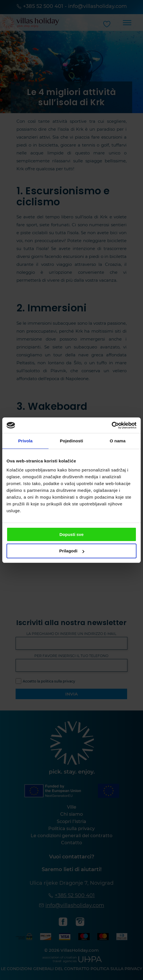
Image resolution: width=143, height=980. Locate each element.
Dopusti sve (71, 534)
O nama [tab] (118, 441)
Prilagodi (72, 551)
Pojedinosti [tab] (71, 441)
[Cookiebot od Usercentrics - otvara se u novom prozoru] (112, 425)
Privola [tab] (25, 441)
